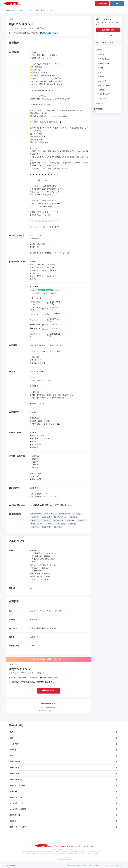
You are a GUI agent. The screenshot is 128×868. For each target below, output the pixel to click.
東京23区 (29, 10)
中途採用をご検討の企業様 (73, 865)
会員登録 (102, 3)
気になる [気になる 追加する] (109, 35)
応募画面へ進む (49, 690)
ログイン (117, 3)
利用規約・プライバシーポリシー (90, 865)
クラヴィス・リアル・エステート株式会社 (46, 611)
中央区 (36, 10)
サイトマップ (105, 865)
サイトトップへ (64, 858)
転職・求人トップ (12, 10)
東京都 (22, 10)
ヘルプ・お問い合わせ (116, 865)
